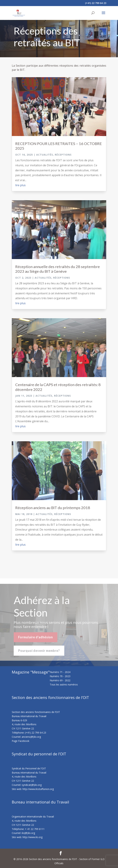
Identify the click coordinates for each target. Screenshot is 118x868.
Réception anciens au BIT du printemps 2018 (53, 508)
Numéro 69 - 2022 (60, 680)
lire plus (20, 185)
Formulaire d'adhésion (36, 640)
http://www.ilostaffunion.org (38, 789)
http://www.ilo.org (32, 837)
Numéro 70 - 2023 (60, 676)
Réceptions (63, 155)
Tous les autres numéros (64, 684)
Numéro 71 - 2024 (60, 672)
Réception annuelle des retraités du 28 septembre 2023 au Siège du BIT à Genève (58, 269)
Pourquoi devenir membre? (39, 653)
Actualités (45, 155)
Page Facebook (21, 741)
